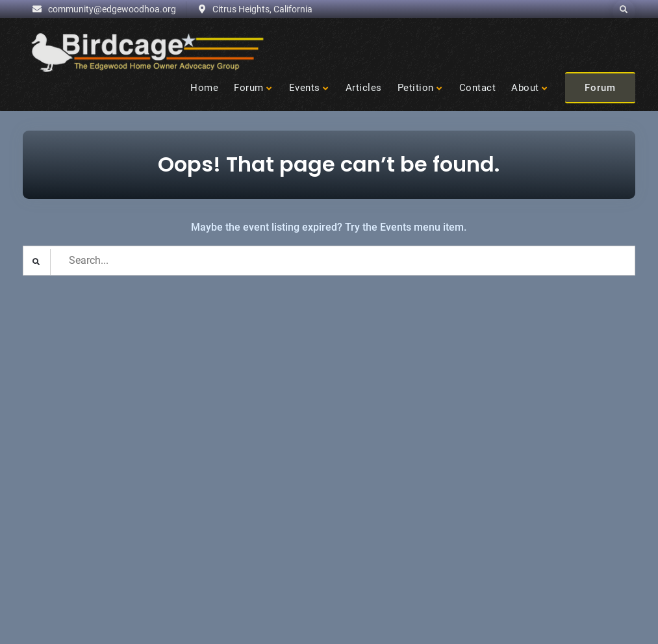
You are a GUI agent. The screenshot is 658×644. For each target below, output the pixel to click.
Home (204, 88)
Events (305, 88)
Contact (478, 88)
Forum (249, 88)
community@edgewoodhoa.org (112, 9)
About (525, 88)
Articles (364, 88)
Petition (416, 88)
